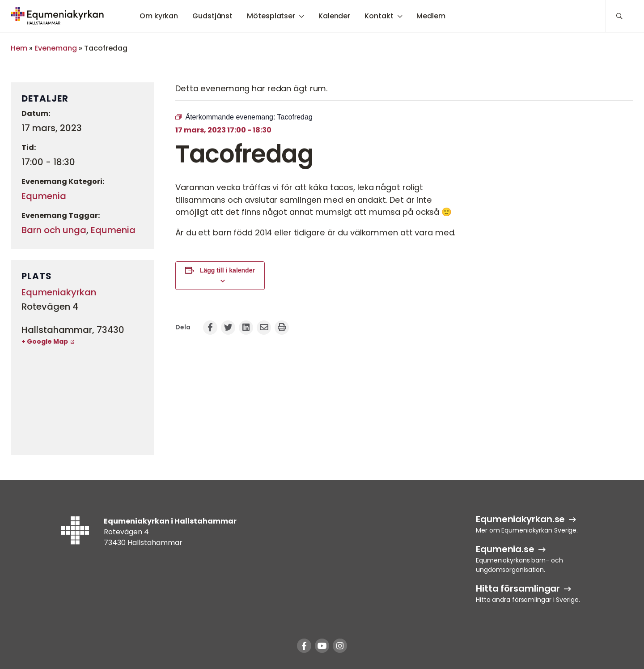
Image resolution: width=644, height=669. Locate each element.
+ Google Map (45, 341)
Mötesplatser (271, 16)
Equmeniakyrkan (59, 292)
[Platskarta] (82, 400)
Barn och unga (54, 230)
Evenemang (56, 48)
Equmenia (44, 196)
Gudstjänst (212, 16)
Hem (19, 48)
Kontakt (379, 16)
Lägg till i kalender (227, 270)
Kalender (334, 16)
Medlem (431, 16)
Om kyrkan (159, 16)
